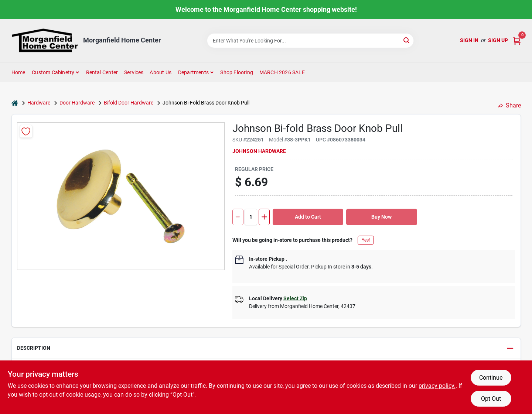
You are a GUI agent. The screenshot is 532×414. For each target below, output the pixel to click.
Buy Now (381, 217)
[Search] (407, 40)
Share (510, 105)
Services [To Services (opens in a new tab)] (134, 72)
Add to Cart (308, 217)
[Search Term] (310, 41)
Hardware (39, 103)
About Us (161, 72)
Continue (491, 378)
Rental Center (102, 72)
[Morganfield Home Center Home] (45, 40)
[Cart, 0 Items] (517, 40)
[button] (266, 348)
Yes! (366, 240)
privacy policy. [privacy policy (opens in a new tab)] (437, 386)
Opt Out (491, 399)
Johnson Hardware (259, 151)
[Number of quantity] (251, 217)
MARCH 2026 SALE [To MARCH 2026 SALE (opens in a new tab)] (282, 72)
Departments (193, 72)
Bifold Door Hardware (129, 103)
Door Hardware (77, 103)
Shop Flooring (237, 72)
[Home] (15, 103)
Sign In (469, 40)
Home (18, 72)
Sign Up (498, 40)
